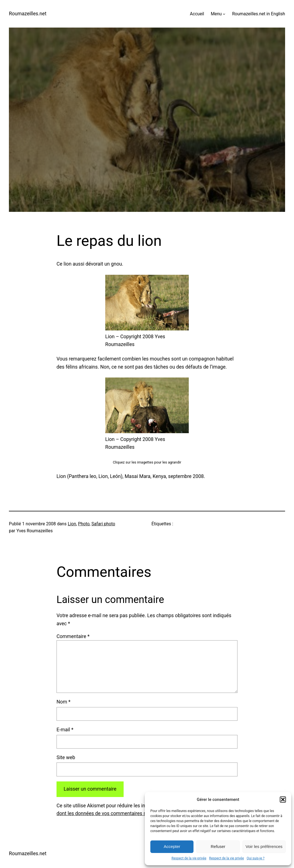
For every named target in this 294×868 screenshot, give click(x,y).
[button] (283, 800)
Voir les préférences (264, 846)
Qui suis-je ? (256, 858)
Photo (84, 524)
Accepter (172, 846)
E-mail (65, 730)
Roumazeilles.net (28, 14)
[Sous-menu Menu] (224, 14)
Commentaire (73, 636)
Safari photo (103, 524)
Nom (63, 702)
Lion (72, 524)
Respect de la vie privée (189, 858)
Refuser (218, 846)
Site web (66, 757)
